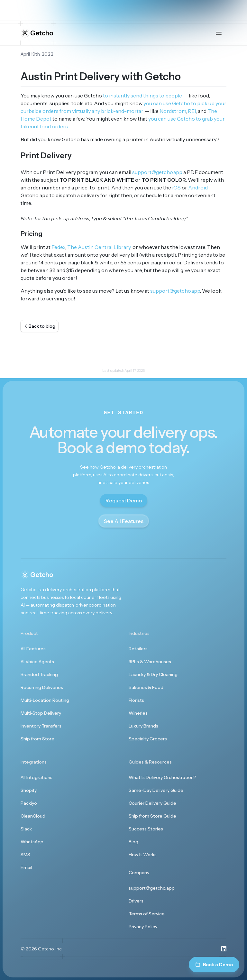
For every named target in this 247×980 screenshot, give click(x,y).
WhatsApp (32, 842)
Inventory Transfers (41, 726)
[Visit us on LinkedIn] (224, 949)
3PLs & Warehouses (150, 662)
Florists (136, 700)
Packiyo (29, 803)
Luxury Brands (143, 726)
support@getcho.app (157, 172)
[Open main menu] (219, 33)
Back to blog (39, 326)
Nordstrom (173, 111)
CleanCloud (33, 816)
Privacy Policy (143, 927)
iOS (176, 188)
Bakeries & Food (146, 687)
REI (192, 111)
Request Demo (124, 500)
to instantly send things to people (142, 96)
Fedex (58, 247)
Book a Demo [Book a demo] (214, 965)
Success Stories (146, 829)
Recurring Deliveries (42, 687)
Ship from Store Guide (152, 816)
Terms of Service (147, 914)
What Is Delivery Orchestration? (162, 777)
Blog (133, 842)
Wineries (138, 713)
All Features (33, 649)
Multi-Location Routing (45, 700)
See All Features (124, 521)
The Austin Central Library (99, 247)
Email (26, 867)
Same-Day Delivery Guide (156, 790)
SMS (25, 855)
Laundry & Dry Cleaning (153, 674)
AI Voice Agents (37, 662)
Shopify (29, 790)
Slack (26, 829)
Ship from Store (37, 739)
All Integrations (37, 777)
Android (198, 188)
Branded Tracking (39, 674)
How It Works (143, 855)
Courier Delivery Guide (152, 803)
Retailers (138, 649)
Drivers (136, 901)
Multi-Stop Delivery (41, 713)
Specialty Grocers (148, 739)
